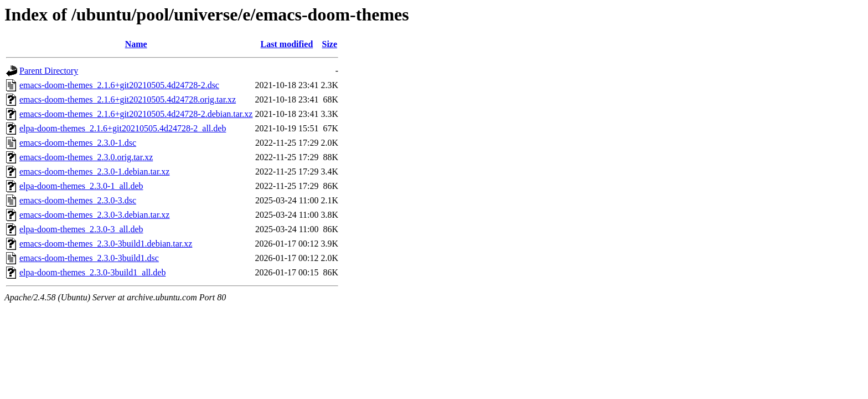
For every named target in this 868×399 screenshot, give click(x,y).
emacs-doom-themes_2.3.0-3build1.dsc (89, 258)
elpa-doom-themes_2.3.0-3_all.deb (81, 229)
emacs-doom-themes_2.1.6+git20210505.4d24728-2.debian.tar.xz (136, 114)
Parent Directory (49, 71)
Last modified (287, 44)
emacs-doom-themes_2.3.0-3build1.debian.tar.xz (106, 244)
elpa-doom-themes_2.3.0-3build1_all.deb (92, 272)
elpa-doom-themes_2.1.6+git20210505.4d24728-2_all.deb (123, 128)
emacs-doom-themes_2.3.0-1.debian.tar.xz (94, 172)
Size (330, 44)
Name (136, 44)
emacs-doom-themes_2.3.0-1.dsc (78, 143)
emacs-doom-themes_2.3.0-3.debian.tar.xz (94, 215)
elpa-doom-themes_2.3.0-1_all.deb (81, 186)
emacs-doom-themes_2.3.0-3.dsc (78, 200)
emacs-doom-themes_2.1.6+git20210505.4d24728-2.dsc (119, 85)
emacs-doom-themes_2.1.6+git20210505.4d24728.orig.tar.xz (128, 99)
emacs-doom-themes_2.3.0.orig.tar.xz (86, 157)
